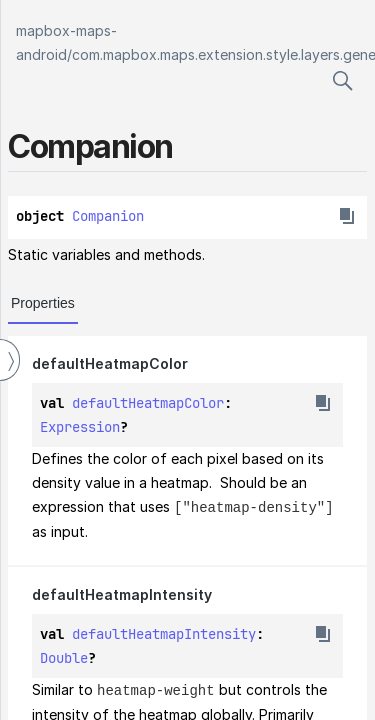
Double (64, 657)
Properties (43, 303)
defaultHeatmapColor (110, 363)
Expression (80, 427)
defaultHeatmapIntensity (122, 593)
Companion (108, 216)
